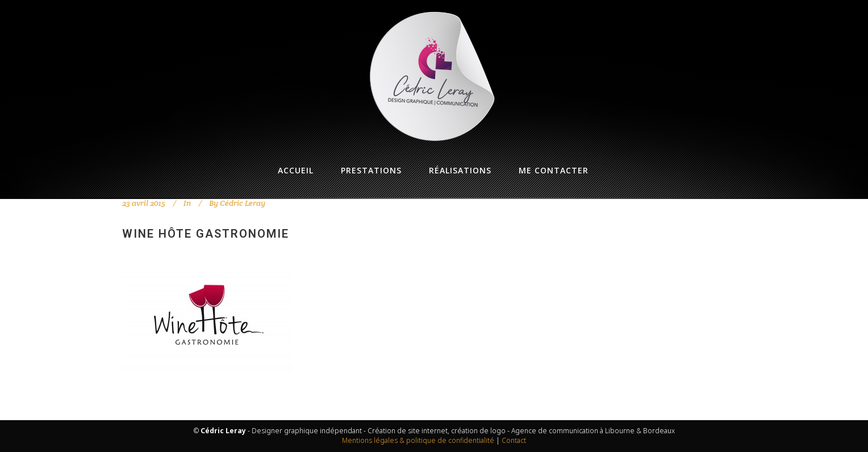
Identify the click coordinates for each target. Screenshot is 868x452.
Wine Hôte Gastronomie (206, 234)
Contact (514, 440)
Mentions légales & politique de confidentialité (418, 440)
